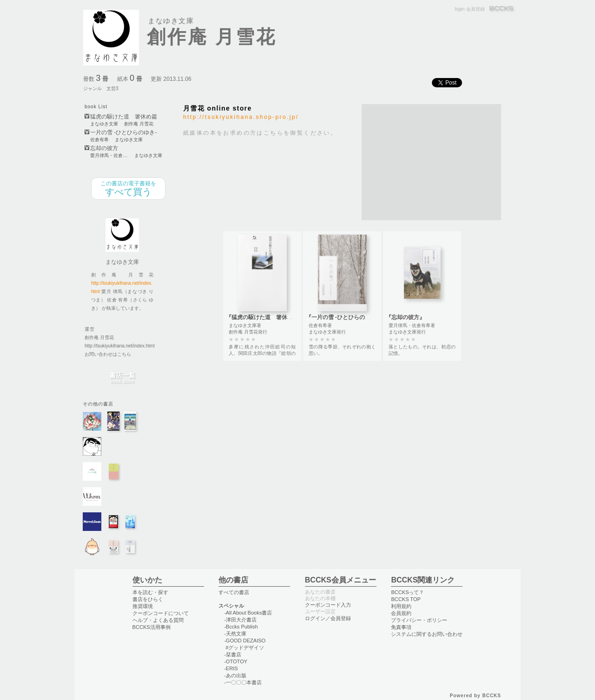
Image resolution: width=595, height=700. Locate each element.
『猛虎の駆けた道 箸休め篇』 (265, 317)
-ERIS (231, 668)
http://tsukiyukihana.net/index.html (120, 346)
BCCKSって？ (407, 592)
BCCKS (502, 9)
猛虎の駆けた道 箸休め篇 (124, 117)
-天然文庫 (235, 634)
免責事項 (401, 627)
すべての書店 (234, 592)
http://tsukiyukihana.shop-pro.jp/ (241, 117)
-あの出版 (235, 675)
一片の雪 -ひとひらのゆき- (123, 133)
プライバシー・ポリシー (419, 620)
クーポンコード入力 (328, 605)
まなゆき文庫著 (245, 325)
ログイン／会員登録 (328, 618)
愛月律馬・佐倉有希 (109, 156)
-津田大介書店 (240, 620)
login (459, 9)
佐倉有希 (99, 140)
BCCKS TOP (406, 599)
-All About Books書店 (248, 613)
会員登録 (476, 9)
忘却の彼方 (104, 148)
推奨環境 (143, 606)
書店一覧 (122, 378)
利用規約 (401, 606)
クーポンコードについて (161, 613)
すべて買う (128, 189)
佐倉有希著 (320, 325)
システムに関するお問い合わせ (427, 634)
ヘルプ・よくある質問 (158, 620)
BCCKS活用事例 (152, 627)
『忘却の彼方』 (405, 317)
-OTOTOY (236, 661)
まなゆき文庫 (104, 124)
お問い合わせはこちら (108, 354)
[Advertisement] (431, 162)
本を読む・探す (150, 592)
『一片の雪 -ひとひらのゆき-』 (345, 317)
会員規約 (401, 613)
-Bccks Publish (241, 627)
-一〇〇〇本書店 (243, 682)
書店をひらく (148, 599)
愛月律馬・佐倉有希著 (412, 325)
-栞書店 (233, 654)
